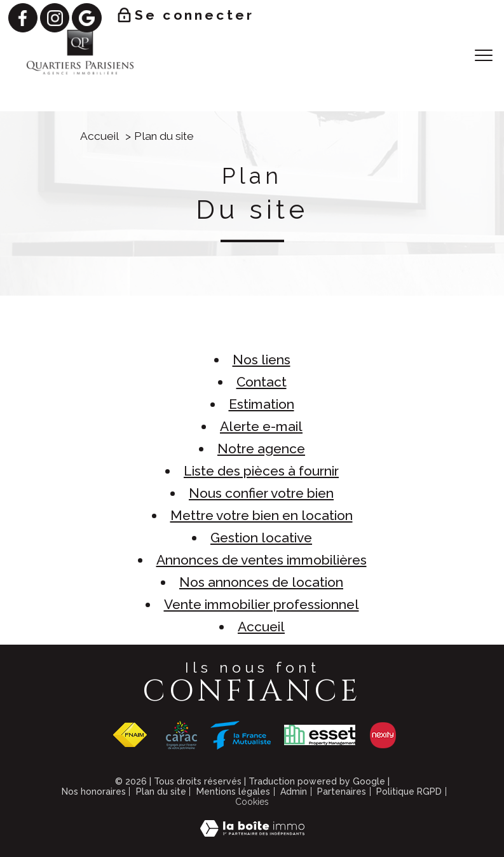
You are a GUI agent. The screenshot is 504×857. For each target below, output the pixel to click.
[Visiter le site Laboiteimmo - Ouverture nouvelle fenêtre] (252, 832)
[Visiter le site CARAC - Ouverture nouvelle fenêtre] (181, 735)
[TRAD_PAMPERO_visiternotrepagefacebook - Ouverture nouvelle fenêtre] (23, 18)
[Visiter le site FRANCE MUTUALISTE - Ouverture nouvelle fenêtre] (241, 735)
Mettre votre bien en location (262, 515)
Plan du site (161, 792)
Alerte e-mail (261, 426)
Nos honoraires (94, 792)
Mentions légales (233, 792)
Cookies (252, 802)
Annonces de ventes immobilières (262, 560)
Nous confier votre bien (261, 493)
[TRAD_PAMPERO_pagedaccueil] (80, 73)
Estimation (262, 404)
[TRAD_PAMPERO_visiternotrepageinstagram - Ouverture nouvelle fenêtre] (55, 18)
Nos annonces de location (261, 582)
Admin (294, 792)
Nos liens (262, 360)
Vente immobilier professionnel (262, 604)
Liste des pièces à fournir (261, 471)
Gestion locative (261, 538)
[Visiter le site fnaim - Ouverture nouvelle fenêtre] (130, 735)
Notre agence (261, 449)
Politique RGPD (409, 792)
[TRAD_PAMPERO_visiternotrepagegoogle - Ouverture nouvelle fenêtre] (86, 18)
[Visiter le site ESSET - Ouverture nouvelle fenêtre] (320, 735)
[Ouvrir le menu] (484, 55)
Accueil (99, 136)
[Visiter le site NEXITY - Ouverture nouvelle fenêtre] (383, 735)
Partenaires (342, 792)
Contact (262, 382)
